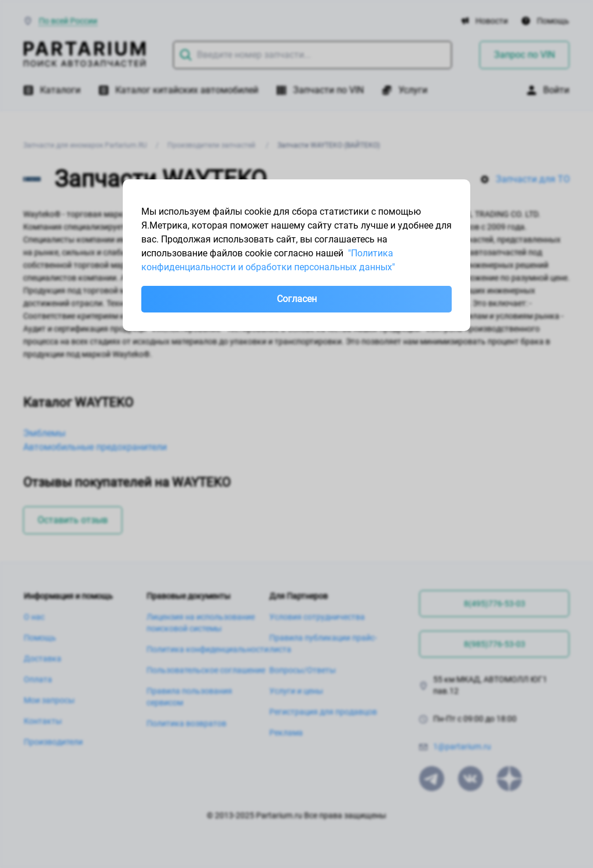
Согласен (297, 299)
